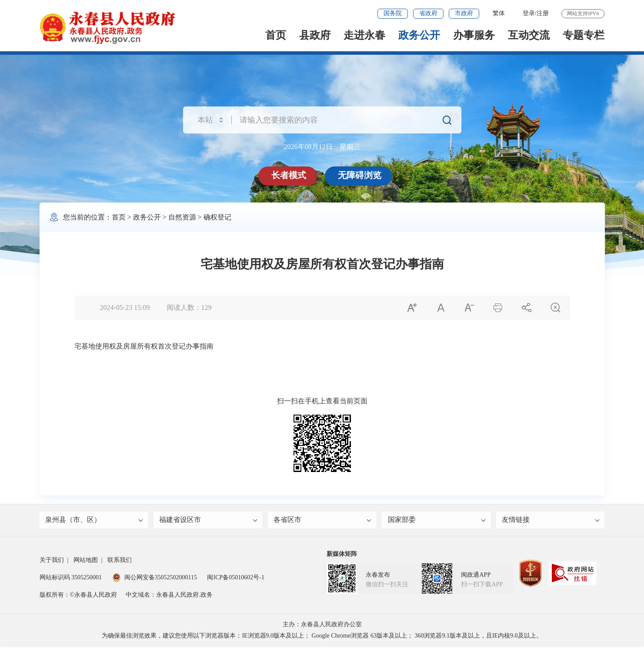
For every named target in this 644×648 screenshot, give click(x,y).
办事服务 (474, 35)
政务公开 (419, 35)
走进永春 (364, 35)
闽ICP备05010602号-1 (235, 579)
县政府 (315, 35)
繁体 (499, 13)
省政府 (428, 13)
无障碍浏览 (360, 175)
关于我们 (52, 561)
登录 (529, 13)
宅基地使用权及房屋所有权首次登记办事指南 (144, 346)
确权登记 (217, 217)
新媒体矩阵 (342, 555)
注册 (543, 13)
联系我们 (120, 561)
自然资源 (182, 217)
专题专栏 (584, 35)
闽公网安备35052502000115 (155, 579)
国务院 (393, 13)
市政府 (464, 13)
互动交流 (529, 35)
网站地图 (86, 561)
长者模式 (290, 175)
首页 (276, 35)
